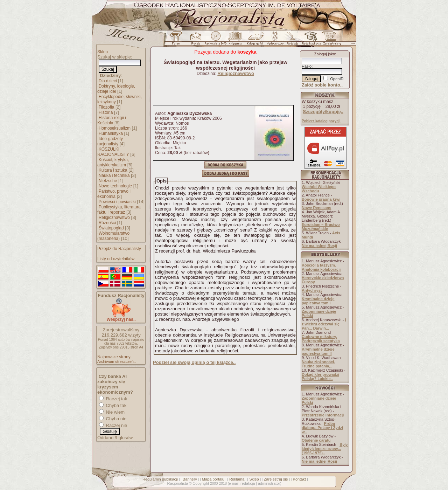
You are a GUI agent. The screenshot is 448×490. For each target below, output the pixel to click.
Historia (106, 112)
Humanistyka (111, 133)
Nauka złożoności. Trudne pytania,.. (318, 364)
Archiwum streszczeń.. (117, 361)
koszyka (247, 52)
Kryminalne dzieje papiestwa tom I (318, 301)
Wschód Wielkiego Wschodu (319, 189)
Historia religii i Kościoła (112, 120)
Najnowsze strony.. (115, 357)
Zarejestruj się (276, 479)
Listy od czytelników (116, 259)
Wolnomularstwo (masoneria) (113, 236)
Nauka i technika (114, 175)
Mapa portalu (213, 479)
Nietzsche (108, 181)
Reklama (237, 479)
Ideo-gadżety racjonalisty (110, 141)
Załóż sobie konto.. (322, 85)
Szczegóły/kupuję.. (323, 112)
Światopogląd (111, 228)
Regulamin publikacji (160, 479)
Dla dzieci (108, 81)
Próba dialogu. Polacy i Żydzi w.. (322, 428)
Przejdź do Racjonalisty (119, 249)
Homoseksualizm (115, 128)
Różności (107, 223)
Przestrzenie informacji (323, 415)
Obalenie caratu (316, 440)
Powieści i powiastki (117, 202)
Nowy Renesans (316, 208)
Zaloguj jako (325, 54)
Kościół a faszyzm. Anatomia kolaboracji (321, 267)
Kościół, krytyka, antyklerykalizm (113, 162)
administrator (269, 483)
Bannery (190, 479)
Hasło (307, 66)
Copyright (201, 483)
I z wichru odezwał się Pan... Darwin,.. (324, 324)
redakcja (248, 483)
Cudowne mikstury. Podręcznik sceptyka (321, 339)
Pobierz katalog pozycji (321, 121)
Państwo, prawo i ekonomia (114, 194)
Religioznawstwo (114, 218)
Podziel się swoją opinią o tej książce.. (194, 362)
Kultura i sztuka (113, 170)
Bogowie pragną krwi (321, 199)
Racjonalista (177, 483)
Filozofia (107, 107)
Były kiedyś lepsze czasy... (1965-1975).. (325, 449)
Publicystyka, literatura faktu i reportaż (119, 210)
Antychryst (312, 290)
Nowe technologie (115, 186)
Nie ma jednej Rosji (319, 246)
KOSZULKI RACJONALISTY (113, 152)
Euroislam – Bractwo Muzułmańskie (321, 227)
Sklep (103, 52)
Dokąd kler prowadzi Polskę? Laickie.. (320, 377)
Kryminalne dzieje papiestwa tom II (318, 351)
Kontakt (299, 479)
